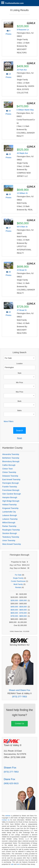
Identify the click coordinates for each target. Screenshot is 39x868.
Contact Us (19, 724)
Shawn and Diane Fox (19, 690)
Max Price (19, 392)
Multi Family (18, 584)
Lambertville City (9, 512)
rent (18, 864)
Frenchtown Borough (11, 490)
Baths (19, 411)
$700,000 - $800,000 (19, 616)
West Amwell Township (12, 544)
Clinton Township (9, 472)
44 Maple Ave (22, 153)
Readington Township (11, 530)
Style (19, 373)
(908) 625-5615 (11, 783)
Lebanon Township (10, 519)
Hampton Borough (10, 497)
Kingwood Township (10, 508)
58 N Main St (22, 227)
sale (12, 864)
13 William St (22, 193)
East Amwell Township (11, 480)
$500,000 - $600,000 (19, 610)
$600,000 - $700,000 (19, 613)
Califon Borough (9, 465)
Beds (19, 401)
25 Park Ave (22, 70)
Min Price (20, 383)
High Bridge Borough (11, 501)
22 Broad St (22, 270)
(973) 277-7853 (19, 697)
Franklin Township (10, 487)
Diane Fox (9, 779)
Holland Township (9, 505)
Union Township (9, 541)
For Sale (18, 575)
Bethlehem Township (11, 458)
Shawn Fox (10, 768)
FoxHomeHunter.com (14, 3)
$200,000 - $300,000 (19, 600)
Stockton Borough (10, 533)
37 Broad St (22, 310)
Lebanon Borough (10, 515)
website (8, 816)
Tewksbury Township (11, 537)
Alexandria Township (11, 454)
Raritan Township (9, 526)
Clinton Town (7, 469)
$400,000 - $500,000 (19, 607)
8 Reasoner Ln (23, 30)
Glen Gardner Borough (12, 494)
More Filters (9, 421)
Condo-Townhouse (18, 581)
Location (20, 364)
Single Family (18, 578)
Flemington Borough (11, 483)
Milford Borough (9, 523)
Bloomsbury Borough (11, 461)
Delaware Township (10, 476)
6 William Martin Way (25, 110)
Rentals (18, 587)
